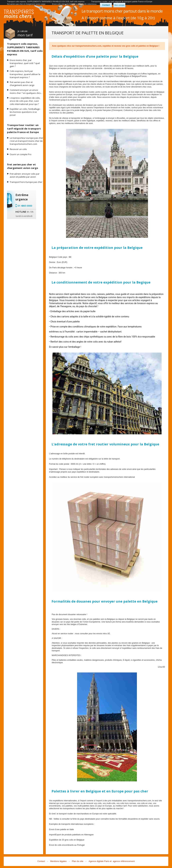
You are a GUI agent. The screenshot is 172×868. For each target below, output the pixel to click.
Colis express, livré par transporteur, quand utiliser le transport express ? (25, 74)
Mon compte (120, 5)
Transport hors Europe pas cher (26, 182)
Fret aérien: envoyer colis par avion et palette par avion (25, 175)
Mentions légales (58, 861)
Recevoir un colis (18, 149)
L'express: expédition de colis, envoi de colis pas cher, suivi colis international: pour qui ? (25, 101)
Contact (106, 5)
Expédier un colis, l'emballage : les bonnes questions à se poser (25, 112)
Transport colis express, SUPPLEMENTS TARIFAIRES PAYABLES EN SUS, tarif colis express (46, 2)
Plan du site (78, 861)
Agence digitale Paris (99, 861)
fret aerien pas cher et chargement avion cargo (26, 4)
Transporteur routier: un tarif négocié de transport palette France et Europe (122, 2)
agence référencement (124, 861)
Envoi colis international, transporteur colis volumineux (74, 4)
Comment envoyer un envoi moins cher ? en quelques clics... (26, 91)
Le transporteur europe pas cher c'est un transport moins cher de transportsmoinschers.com (26, 141)
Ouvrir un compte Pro (21, 154)
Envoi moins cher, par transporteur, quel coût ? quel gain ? (25, 63)
